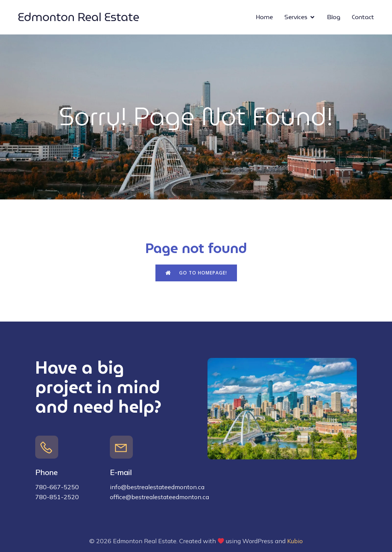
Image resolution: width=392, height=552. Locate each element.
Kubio (295, 541)
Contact (363, 17)
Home (264, 17)
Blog (334, 17)
